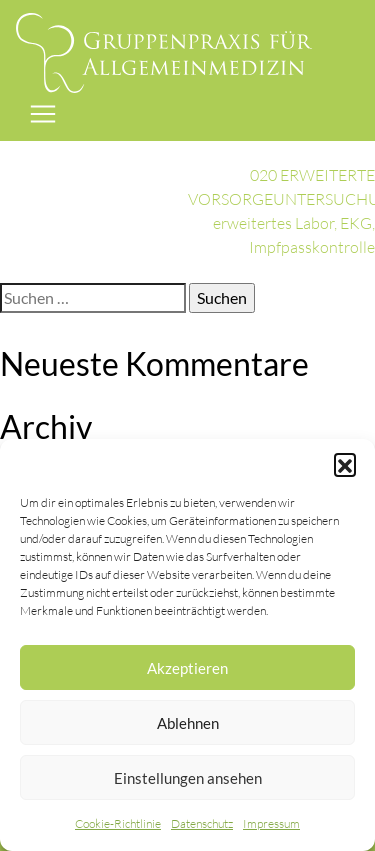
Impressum (271, 823)
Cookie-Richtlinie (118, 823)
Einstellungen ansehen (188, 778)
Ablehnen (188, 723)
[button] (345, 464)
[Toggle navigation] (43, 114)
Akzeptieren (187, 668)
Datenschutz (202, 823)
